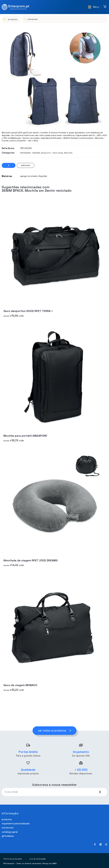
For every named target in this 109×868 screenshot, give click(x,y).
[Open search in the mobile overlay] (64, 19)
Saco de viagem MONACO (20, 685)
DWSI (54, 863)
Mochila (68, 153)
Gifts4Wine (8, 836)
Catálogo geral (10, 832)
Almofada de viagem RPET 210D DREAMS (31, 560)
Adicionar (26, 165)
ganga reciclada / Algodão (34, 176)
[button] (93, 7)
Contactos (8, 828)
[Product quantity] (9, 165)
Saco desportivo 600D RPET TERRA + (28, 311)
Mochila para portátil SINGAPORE (25, 436)
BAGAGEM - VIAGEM (30, 153)
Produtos (7, 819)
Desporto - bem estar (52, 153)
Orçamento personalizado (16, 824)
